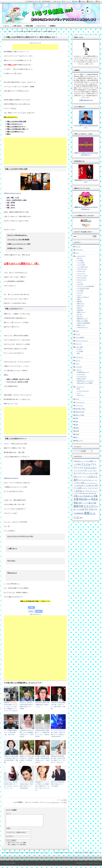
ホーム (7, 26)
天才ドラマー (81, 395)
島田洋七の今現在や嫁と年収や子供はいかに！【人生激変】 (58, 784)
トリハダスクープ (82, 376)
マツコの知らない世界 (83, 288)
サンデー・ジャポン (82, 276)
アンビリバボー (81, 374)
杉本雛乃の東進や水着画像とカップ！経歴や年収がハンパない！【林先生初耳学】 (42, 733)
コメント (8, 814)
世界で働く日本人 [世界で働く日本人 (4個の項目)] (84, 493)
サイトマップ (41, 26)
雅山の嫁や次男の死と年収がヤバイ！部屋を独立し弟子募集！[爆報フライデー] (76, 855)
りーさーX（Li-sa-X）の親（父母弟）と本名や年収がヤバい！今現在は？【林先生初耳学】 (58, 733)
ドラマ (77, 364)
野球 (78, 353)
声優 (76, 421)
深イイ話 (80, 314)
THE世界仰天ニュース (83, 372)
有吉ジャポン (81, 306)
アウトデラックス (82, 269)
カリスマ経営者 (80, 337)
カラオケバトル (81, 271)
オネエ (77, 331)
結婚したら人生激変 (82, 321)
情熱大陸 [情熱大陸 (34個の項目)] (83, 499)
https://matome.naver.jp (14, 193)
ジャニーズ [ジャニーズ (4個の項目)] (85, 477)
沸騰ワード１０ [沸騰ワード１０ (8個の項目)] (83, 503)
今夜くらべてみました (83, 297)
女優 (76, 425)
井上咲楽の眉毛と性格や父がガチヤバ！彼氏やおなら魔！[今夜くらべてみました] (26, 855)
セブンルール (79, 357)
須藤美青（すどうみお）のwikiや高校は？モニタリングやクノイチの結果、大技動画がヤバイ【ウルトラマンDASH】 (11, 707)
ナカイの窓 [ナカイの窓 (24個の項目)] (80, 483)
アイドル (78, 247)
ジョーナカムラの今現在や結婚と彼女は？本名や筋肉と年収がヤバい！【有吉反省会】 (27, 785)
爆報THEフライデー (82, 319)
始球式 (77, 428)
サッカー (80, 349)
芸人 (76, 437)
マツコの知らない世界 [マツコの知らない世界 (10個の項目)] (91, 486)
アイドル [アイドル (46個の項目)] (86, 464)
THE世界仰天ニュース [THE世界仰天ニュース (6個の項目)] (79, 461)
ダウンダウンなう (82, 280)
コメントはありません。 (53, 802)
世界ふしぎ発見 (80, 415)
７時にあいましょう (82, 327)
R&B (78, 389)
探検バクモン (81, 304)
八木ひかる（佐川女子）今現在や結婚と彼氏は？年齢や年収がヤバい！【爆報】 (27, 706)
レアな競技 (64, 800)
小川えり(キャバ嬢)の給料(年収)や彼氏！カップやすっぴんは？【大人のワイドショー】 (11, 785)
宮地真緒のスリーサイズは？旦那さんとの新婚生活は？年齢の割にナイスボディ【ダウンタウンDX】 (42, 786)
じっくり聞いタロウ (82, 267)
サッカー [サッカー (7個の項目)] (80, 477)
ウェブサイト (10, 839)
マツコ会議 (80, 291)
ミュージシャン (80, 387)
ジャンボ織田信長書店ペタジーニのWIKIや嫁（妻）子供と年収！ (11, 732)
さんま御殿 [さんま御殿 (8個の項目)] (89, 461)
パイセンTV (79, 367)
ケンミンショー (81, 273)
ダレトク (80, 282)
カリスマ (78, 334)
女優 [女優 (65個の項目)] (76, 499)
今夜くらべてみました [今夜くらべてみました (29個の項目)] (83, 496)
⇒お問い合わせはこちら (86, 100)
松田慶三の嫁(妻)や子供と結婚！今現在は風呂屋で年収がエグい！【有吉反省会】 (42, 759)
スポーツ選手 (79, 347)
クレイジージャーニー (82, 341)
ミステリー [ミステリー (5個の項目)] (85, 488)
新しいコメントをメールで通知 (17, 845)
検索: (75, 236)
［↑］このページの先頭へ (9, 865)
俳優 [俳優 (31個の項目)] (96, 496)
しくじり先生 (81, 263)
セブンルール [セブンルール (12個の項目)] (83, 480)
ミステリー (78, 370)
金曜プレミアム (81, 325)
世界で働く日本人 (80, 409)
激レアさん (80, 316)
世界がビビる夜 (81, 379)
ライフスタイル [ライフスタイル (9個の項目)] (87, 491)
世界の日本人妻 (80, 412)
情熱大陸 (80, 301)
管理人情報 (29, 26)
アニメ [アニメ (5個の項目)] (75, 471)
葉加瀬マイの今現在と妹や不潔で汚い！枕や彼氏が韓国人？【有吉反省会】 (27, 759)
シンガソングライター (83, 391)
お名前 (8, 831)
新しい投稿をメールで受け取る (17, 847)
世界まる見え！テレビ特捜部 (85, 383)
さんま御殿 (80, 260)
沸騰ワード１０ (81, 312)
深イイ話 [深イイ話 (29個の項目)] (92, 503)
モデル (77, 399)
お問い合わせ (17, 26)
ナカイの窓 (80, 284)
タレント (78, 360)
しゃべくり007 (81, 265)
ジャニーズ (78, 344)
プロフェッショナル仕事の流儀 (85, 286)
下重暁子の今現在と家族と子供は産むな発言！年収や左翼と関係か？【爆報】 (11, 759)
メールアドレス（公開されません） (16, 835)
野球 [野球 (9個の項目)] (81, 518)
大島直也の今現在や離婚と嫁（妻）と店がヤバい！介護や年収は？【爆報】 (58, 706)
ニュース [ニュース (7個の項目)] (87, 483)
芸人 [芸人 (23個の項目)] (87, 509)
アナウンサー (79, 250)
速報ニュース (79, 441)
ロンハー (80, 295)
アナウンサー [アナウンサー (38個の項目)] (90, 467)
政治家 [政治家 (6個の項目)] (89, 499)
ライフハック (79, 405)
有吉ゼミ (80, 308)
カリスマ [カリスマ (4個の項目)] (87, 473)
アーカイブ (77, 451)
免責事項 (53, 26)
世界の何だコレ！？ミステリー (85, 381)
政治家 (77, 431)
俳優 (76, 418)
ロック (79, 393)
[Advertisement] (35, 47)
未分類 (77, 434)
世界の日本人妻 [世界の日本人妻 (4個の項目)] (92, 493)
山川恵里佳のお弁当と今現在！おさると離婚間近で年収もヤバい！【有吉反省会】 (27, 733)
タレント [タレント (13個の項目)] (91, 480)
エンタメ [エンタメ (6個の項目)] (90, 471)
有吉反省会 (80, 310)
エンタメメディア (80, 256)
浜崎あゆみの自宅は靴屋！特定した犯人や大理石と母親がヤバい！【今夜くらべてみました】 (58, 759)
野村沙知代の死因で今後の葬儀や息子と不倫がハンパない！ (42, 705)
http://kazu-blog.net (12, 478)
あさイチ (80, 258)
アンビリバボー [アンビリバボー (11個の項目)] (83, 470)
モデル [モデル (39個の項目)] (79, 491)
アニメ (77, 253)
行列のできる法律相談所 (84, 323)
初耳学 (79, 299)
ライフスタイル (80, 402)
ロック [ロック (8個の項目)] (77, 493)
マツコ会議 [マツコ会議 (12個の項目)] (77, 488)
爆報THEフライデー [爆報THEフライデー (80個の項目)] (85, 506)
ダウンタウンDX (82, 278)
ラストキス (80, 293)
